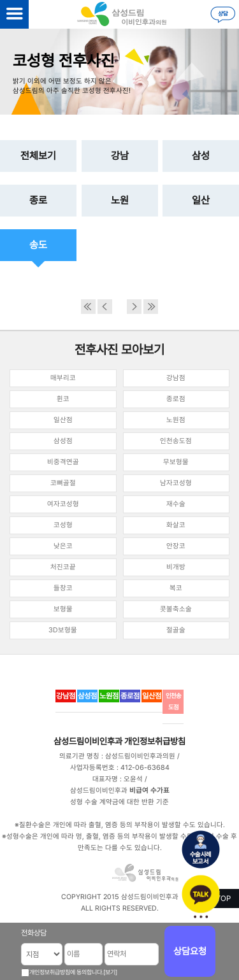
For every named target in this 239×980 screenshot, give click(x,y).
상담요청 (190, 951)
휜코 (63, 399)
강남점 (176, 378)
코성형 (63, 525)
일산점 (63, 420)
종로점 (176, 399)
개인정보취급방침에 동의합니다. (66, 972)
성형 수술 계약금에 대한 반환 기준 (119, 802)
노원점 (176, 420)
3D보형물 (63, 630)
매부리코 (63, 378)
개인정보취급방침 (155, 741)
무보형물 (176, 462)
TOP (223, 898)
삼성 (201, 156)
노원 (120, 200)
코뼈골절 (63, 483)
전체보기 (38, 156)
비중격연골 (63, 462)
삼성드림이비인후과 (88, 741)
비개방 (176, 567)
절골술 (176, 630)
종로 (38, 200)
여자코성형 (63, 504)
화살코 (176, 525)
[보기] (110, 972)
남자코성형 (176, 483)
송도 (38, 245)
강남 (120, 156)
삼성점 (63, 441)
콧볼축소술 (176, 609)
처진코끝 (63, 567)
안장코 (176, 546)
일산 (201, 200)
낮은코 (63, 546)
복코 (176, 588)
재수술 (176, 504)
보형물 (63, 609)
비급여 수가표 (149, 791)
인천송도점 (176, 441)
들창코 (63, 588)
